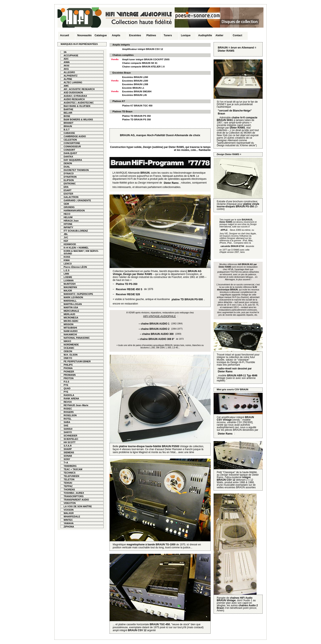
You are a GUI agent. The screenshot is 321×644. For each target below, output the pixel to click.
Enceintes (135, 35)
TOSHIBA (69, 493)
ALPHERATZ (71, 76)
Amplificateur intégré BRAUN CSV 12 (143, 49)
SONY (67, 459)
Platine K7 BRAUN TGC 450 (137, 106)
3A (65, 52)
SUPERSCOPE (85, 294)
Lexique (186, 35)
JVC (66, 237)
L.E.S (67, 270)
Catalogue (101, 35)
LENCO (68, 264)
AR (65, 89)
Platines (151, 35)
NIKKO (67, 341)
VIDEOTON (70, 503)
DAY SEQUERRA (73, 160)
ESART (68, 190)
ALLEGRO (69, 72)
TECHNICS (70, 473)
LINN (66, 274)
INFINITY (68, 227)
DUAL (67, 167)
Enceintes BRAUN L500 (135, 81)
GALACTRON (71, 197)
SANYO (68, 432)
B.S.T (67, 130)
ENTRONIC (70, 184)
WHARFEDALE (72, 517)
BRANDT (68, 123)
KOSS (67, 257)
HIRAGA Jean (71, 221)
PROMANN (70, 375)
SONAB (68, 456)
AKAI (66, 66)
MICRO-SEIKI (71, 321)
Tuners (168, 35)
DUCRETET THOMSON (76, 170)
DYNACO (69, 173)
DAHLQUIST (70, 153)
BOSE (67, 116)
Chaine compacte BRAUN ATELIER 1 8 (143, 67)
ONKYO (68, 358)
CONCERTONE (72, 143)
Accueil (65, 35)
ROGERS (69, 412)
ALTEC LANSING (73, 82)
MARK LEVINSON (73, 297)
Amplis (116, 35)
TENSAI (68, 483)
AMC (66, 86)
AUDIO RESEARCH (74, 99)
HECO (67, 214)
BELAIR (68, 113)
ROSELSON (70, 415)
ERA (66, 187)
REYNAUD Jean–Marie (76, 405)
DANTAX (68, 157)
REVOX (68, 402)
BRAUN (68, 126)
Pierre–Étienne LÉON (75, 267)
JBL (66, 234)
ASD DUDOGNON (73, 93)
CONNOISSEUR (72, 146)
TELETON (69, 479)
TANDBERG (70, 466)
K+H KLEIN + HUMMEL (76, 248)
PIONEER (69, 372)
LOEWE (68, 277)
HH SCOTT (70, 442)
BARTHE (68, 109)
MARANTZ (69, 294)
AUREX (80, 493)
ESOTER (68, 194)
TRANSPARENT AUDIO (76, 500)
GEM (66, 204)
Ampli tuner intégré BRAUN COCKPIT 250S (146, 59)
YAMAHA (69, 523)
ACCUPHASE (71, 55)
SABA (67, 422)
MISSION (68, 324)
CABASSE (69, 133)
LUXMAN (69, 280)
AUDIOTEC (70, 103)
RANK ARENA (71, 398)
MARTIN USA (71, 307)
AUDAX (68, 96)
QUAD (67, 388)
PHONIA (68, 368)
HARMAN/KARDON (74, 211)
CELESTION (70, 140)
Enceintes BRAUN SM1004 (137, 91)
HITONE (68, 224)
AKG (66, 69)
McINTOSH (70, 284)
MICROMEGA (71, 318)
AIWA (67, 62)
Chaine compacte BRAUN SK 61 (140, 63)
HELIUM (68, 217)
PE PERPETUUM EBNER (77, 361)
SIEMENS (69, 452)
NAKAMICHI (70, 334)
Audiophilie (205, 35)
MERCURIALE (71, 311)
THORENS (69, 490)
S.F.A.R (68, 446)
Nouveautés (84, 35)
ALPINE (68, 79)
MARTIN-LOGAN (73, 304)
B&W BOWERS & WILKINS (78, 119)
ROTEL (68, 419)
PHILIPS (68, 365)
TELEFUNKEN (71, 476)
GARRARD (70, 200)
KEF (66, 241)
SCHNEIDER (70, 436)
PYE (66, 385)
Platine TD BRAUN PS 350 (136, 116)
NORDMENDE (71, 345)
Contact (237, 35)
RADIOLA (69, 395)
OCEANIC (69, 348)
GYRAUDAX (80, 96)
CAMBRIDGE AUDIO (75, 136)
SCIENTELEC (71, 439)
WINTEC (68, 520)
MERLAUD (69, 314)
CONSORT (69, 150)
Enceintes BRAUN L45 (134, 95)
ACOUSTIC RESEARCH (82, 89)
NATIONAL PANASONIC (77, 338)
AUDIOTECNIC (86, 103)
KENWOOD (70, 244)
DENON (68, 163)
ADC (66, 59)
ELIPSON (69, 180)
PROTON (69, 378)
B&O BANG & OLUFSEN (77, 106)
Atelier (219, 35)
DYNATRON (70, 177)
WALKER (69, 513)
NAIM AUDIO (71, 331)
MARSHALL (70, 301)
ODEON (68, 351)
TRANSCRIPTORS (74, 496)
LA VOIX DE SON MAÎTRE (78, 506)
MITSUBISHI (70, 328)
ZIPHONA (69, 527)
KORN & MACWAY (74, 251)
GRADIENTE (84, 200)
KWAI (67, 260)
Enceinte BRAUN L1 (133, 88)
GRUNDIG (69, 207)
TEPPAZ (68, 486)
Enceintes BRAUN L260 (135, 77)
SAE (66, 425)
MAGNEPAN (70, 287)
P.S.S (66, 382)
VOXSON (69, 510)
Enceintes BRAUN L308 (135, 84)
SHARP (68, 449)
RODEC (68, 409)
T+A (66, 463)
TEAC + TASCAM (73, 469)
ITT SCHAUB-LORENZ (76, 231)
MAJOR (68, 291)
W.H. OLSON (71, 355)
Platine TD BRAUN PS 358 (136, 119)
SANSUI (68, 429)
